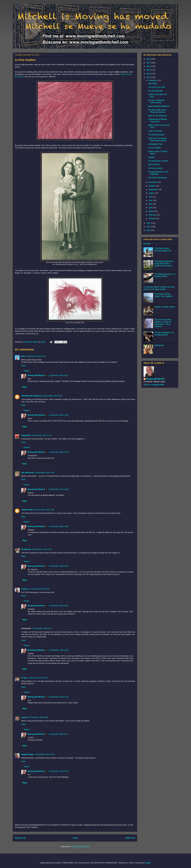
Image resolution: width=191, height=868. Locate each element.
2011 (149, 227)
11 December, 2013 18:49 (58, 452)
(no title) (147, 244)
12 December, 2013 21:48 (58, 771)
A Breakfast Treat (155, 144)
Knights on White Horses (165, 307)
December (153, 80)
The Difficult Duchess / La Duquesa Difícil (165, 275)
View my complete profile (154, 385)
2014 (149, 74)
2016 (149, 66)
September (153, 189)
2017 (149, 63)
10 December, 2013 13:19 (35, 356)
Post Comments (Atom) (80, 847)
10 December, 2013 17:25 (42, 435)
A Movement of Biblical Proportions (158, 120)
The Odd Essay (27, 473)
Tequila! (151, 157)
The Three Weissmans (157, 178)
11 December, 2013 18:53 (58, 566)
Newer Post (20, 838)
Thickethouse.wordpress (31, 396)
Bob (23, 356)
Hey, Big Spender (155, 91)
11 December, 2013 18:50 (58, 526)
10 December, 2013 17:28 (44, 473)
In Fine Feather (154, 148)
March (151, 211)
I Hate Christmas (155, 131)
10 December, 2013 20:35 (42, 549)
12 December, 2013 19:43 (38, 717)
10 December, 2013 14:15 (52, 396)
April (151, 208)
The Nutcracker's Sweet (158, 161)
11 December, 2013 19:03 (58, 650)
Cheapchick (26, 435)
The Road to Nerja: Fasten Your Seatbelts (164, 295)
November (153, 182)
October (152, 186)
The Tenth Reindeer (156, 135)
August (152, 193)
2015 (149, 70)
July (150, 197)
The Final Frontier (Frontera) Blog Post (163, 249)
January (152, 218)
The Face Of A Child (156, 87)
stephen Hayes (27, 510)
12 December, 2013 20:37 (45, 754)
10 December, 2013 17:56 (44, 510)
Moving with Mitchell (36, 375)
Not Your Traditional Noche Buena (156, 101)
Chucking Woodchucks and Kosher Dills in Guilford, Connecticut (164, 263)
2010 (149, 230)
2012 (149, 223)
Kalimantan (159, 345)
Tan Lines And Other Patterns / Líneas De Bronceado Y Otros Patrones (163, 323)
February (153, 215)
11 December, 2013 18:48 (58, 415)
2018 (149, 59)
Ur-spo (24, 678)
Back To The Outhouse (158, 116)
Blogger (148, 863)
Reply (23, 366)
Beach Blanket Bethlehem (159, 106)
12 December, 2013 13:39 (38, 678)
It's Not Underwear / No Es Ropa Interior (164, 334)
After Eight (152, 83)
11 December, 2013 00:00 (39, 589)
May (151, 204)
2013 (149, 77)
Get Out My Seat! (155, 168)
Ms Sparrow (26, 549)
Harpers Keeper (28, 754)
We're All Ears (154, 164)
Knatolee (25, 589)
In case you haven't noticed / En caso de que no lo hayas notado (159, 288)
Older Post (130, 838)
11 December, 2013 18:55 (58, 606)
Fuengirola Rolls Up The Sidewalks (158, 173)
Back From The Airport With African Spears (157, 139)
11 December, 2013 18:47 (58, 375)
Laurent (24, 717)
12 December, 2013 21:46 (58, 697)
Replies (27, 371)
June (151, 200)
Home (75, 838)
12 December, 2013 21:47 (58, 734)
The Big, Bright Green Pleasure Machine (157, 111)
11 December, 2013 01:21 (42, 628)
